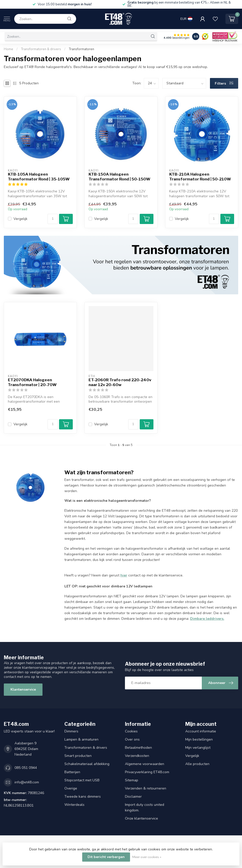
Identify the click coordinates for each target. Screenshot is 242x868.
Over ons (132, 739)
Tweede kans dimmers (83, 797)
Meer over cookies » (147, 857)
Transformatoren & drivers (41, 49)
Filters (224, 83)
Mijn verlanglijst (198, 748)
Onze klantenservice (141, 818)
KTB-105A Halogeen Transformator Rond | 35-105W (39, 177)
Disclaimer (133, 797)
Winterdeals (74, 805)
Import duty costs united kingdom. (145, 807)
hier (124, 575)
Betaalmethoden (138, 748)
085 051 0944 (26, 768)
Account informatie (201, 731)
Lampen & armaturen (81, 739)
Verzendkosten (137, 756)
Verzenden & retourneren (146, 788)
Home (9, 49)
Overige (71, 788)
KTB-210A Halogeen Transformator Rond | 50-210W (200, 177)
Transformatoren (81, 49)
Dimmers (71, 731)
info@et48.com (27, 782)
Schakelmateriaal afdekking (87, 764)
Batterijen (72, 772)
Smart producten (78, 756)
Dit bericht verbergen (106, 857)
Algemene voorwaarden (145, 764)
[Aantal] (53, 219)
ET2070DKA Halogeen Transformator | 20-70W (32, 382)
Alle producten (197, 764)
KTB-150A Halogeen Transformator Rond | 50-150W (119, 177)
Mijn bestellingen (199, 739)
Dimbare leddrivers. (207, 619)
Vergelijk (20, 219)
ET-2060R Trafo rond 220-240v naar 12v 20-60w (120, 382)
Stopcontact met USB (82, 780)
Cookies (131, 731)
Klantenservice (23, 689)
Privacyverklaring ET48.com (147, 772)
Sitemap (132, 780)
